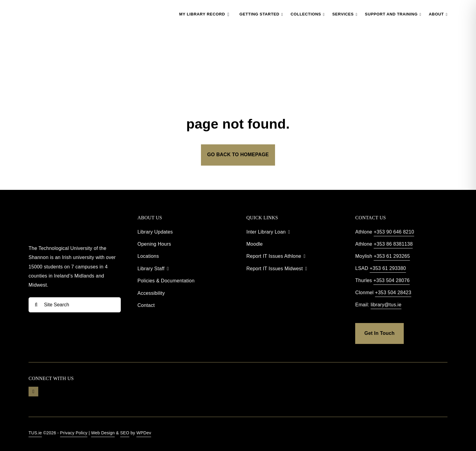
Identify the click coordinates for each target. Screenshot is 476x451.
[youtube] (33, 392)
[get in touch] (379, 333)
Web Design (103, 433)
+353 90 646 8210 (394, 232)
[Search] (36, 305)
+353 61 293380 (388, 268)
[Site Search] (75, 305)
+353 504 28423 (393, 293)
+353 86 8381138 (393, 244)
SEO (125, 433)
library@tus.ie (386, 305)
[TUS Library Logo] (60, 6)
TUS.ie (35, 433)
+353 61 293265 (392, 256)
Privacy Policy (74, 433)
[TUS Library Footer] (65, 213)
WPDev (144, 433)
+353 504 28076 (391, 280)
